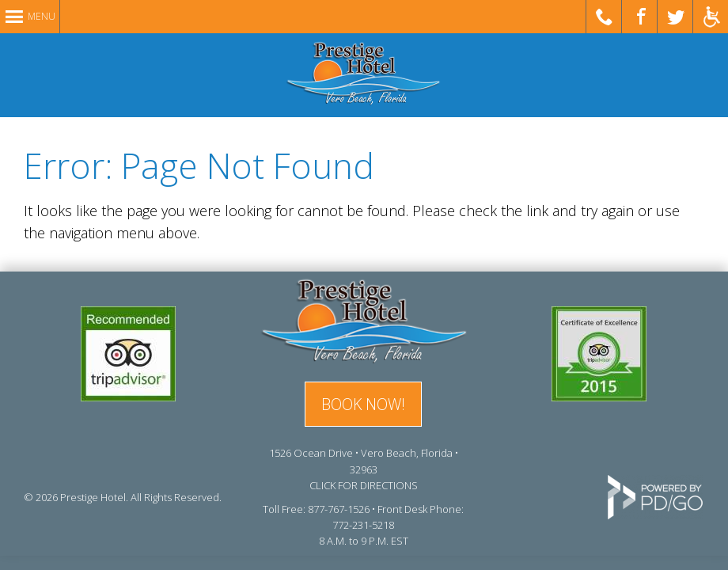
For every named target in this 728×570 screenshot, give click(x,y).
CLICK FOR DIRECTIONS (364, 485)
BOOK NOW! (363, 404)
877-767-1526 (339, 509)
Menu (42, 16)
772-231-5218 (363, 525)
